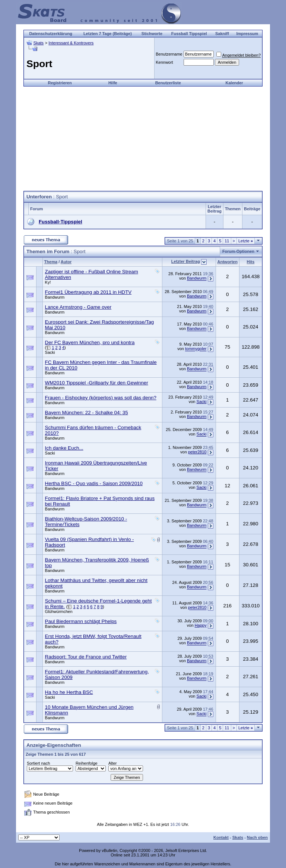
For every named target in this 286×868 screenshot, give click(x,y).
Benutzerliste (168, 83)
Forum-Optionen (238, 251)
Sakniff (222, 34)
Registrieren (60, 83)
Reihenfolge (87, 763)
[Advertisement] (143, 139)
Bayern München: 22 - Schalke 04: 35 (87, 413)
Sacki (50, 352)
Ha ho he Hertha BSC (69, 692)
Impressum (247, 34)
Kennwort (164, 62)
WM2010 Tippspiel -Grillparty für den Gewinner (97, 383)
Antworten (228, 262)
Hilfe (113, 83)
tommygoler (196, 349)
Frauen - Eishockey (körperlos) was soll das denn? (101, 398)
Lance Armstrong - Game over (78, 307)
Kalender (234, 83)
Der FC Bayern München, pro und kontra (90, 342)
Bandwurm (197, 279)
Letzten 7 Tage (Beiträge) (108, 34)
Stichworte (152, 34)
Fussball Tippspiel (189, 34)
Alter (113, 763)
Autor (66, 262)
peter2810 (197, 452)
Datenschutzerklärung (51, 34)
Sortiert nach (38, 763)
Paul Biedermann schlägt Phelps (81, 621)
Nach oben (257, 837)
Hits (251, 262)
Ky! (48, 282)
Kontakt (221, 837)
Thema (51, 262)
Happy (201, 625)
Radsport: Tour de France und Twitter (86, 657)
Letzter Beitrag (186, 261)
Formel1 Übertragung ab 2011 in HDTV (88, 292)
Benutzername (169, 54)
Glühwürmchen (59, 611)
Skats (39, 43)
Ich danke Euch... (64, 448)
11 (227, 241)
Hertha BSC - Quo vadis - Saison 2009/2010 (94, 483)
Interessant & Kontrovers (71, 43)
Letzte (246, 241)
